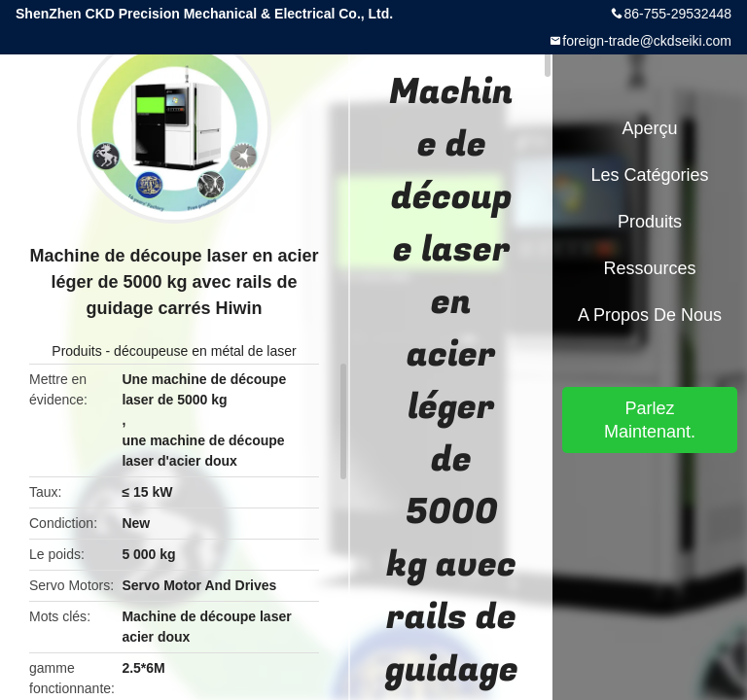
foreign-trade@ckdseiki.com (647, 41)
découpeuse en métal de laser (205, 351)
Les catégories (649, 175)
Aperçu (649, 128)
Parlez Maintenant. (650, 420)
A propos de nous (650, 315)
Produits (76, 351)
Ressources (649, 268)
